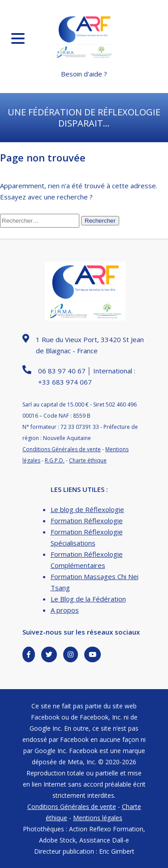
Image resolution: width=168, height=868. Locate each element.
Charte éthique (88, 460)
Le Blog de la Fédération (88, 599)
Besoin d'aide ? (84, 74)
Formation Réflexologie (87, 521)
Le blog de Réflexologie (87, 509)
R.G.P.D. (55, 460)
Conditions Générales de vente (62, 449)
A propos (65, 610)
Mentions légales (98, 818)
